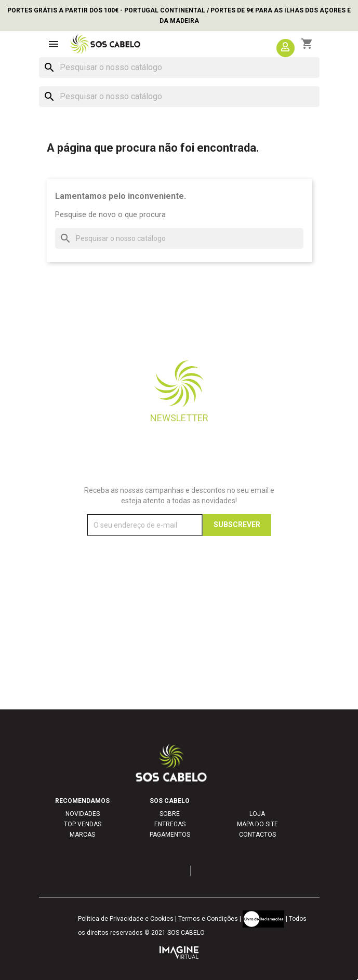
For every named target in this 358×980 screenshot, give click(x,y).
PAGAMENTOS (170, 835)
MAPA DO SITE (257, 824)
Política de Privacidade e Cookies (126, 919)
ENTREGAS (170, 824)
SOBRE (170, 814)
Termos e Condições (208, 919)
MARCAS (82, 835)
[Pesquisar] (179, 68)
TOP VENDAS (83, 824)
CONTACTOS (257, 835)
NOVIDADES (83, 814)
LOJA (257, 814)
